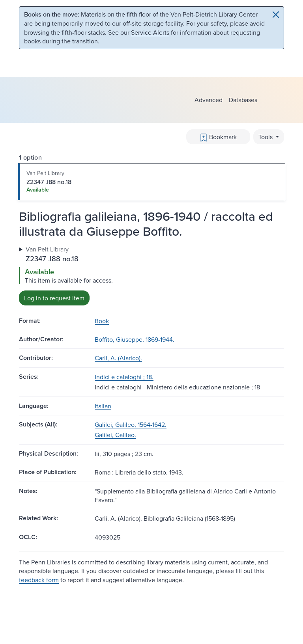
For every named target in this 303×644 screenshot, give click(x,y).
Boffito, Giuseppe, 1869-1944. (135, 339)
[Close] (276, 15)
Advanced (209, 100)
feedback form (39, 580)
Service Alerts (150, 32)
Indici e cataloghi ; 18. (124, 377)
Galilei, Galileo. (115, 435)
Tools (266, 137)
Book (102, 321)
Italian (103, 406)
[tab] (151, 182)
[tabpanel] (151, 275)
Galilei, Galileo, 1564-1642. (131, 424)
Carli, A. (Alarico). (118, 358)
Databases (243, 100)
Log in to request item (54, 298)
